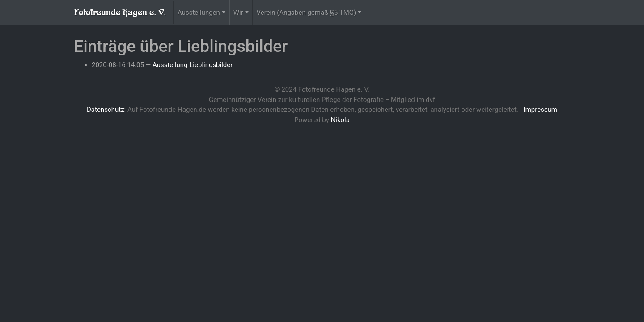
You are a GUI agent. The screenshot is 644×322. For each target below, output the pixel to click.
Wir (238, 13)
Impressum (540, 110)
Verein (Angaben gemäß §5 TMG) (307, 13)
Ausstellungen (199, 13)
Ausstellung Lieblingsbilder (193, 65)
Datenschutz (106, 110)
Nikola (340, 120)
